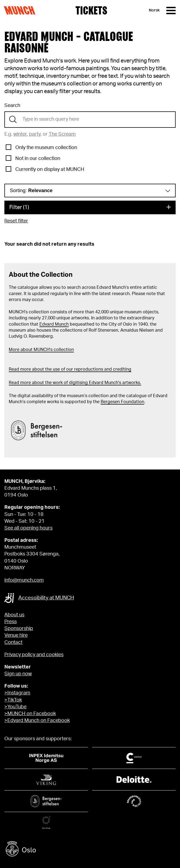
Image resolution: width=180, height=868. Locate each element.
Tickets (91, 10)
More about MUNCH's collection (41, 350)
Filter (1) (19, 207)
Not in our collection (38, 159)
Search (12, 106)
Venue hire (16, 635)
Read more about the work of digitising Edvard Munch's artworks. (75, 383)
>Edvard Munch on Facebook (37, 721)
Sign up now (18, 674)
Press (11, 622)
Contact (13, 643)
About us (14, 615)
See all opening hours (28, 528)
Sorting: (31, 191)
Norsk (154, 10)
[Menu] (171, 11)
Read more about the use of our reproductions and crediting (70, 369)
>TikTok (13, 700)
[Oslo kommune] (90, 850)
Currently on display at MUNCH (50, 170)
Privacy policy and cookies (34, 655)
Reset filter (16, 221)
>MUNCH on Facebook (30, 714)
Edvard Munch (54, 324)
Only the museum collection (46, 148)
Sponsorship (19, 629)
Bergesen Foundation (122, 402)
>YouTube (15, 707)
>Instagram (17, 693)
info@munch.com (24, 580)
